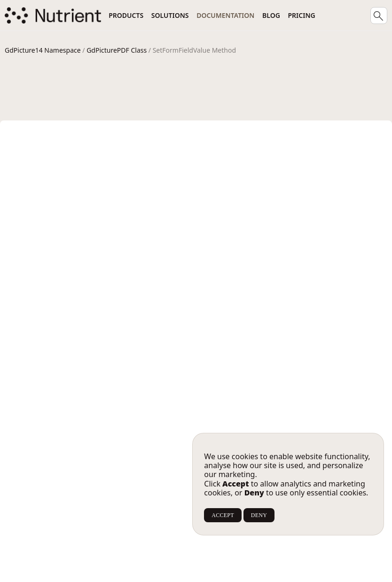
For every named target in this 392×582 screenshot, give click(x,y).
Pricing (302, 15)
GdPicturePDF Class (117, 50)
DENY (259, 515)
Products (126, 15)
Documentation (225, 15)
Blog (271, 15)
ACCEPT (223, 515)
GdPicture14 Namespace (43, 50)
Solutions (170, 15)
